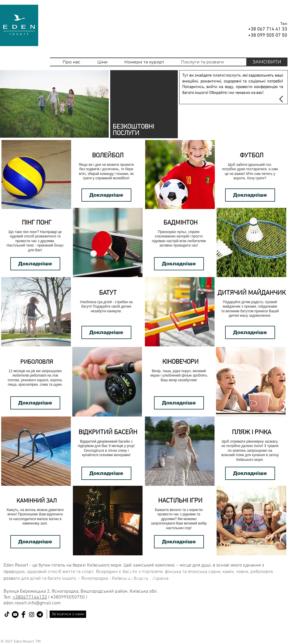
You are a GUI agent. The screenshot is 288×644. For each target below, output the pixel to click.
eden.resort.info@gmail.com (32, 603)
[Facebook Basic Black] (23, 615)
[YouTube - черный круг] (15, 615)
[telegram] (40, 615)
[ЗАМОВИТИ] (267, 62)
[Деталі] (147, 575)
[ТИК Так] (7, 615)
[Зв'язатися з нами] (68, 614)
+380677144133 (30, 597)
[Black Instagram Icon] (32, 615)
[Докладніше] (106, 195)
